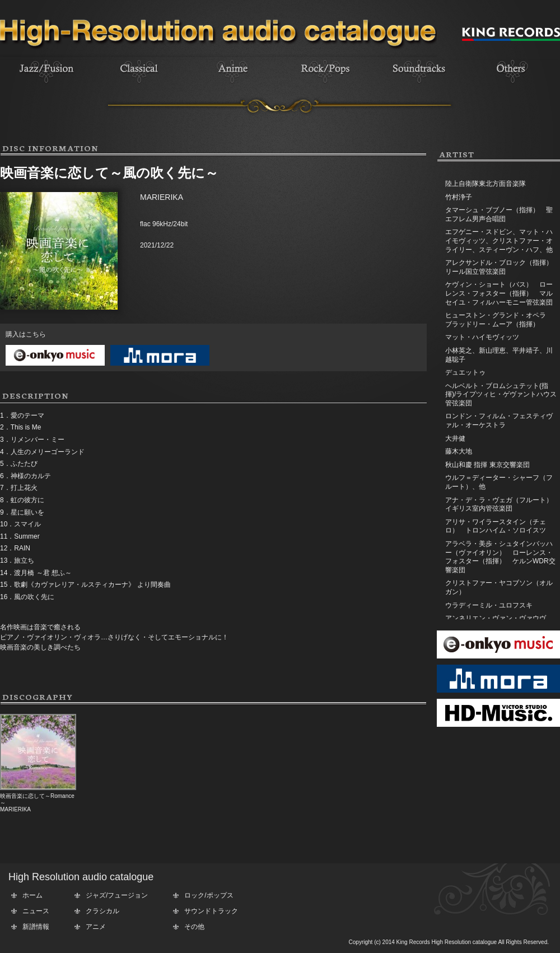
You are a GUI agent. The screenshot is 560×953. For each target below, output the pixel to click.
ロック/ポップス (209, 895)
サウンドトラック (211, 911)
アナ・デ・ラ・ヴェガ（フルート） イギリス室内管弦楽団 (502, 504)
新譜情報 (36, 927)
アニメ (96, 927)
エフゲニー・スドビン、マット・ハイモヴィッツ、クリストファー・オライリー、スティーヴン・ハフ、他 (499, 240)
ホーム (32, 895)
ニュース (36, 911)
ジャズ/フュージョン (117, 895)
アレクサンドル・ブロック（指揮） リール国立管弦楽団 (502, 267)
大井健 (455, 438)
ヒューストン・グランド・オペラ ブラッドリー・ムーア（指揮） (502, 320)
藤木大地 (459, 451)
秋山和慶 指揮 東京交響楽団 (487, 465)
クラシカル (102, 911)
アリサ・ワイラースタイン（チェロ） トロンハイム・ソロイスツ (496, 526)
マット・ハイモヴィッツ (482, 337)
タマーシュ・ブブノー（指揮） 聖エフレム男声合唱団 (499, 214)
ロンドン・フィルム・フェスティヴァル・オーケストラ (499, 421)
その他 (194, 927)
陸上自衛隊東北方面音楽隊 (486, 184)
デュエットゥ (465, 372)
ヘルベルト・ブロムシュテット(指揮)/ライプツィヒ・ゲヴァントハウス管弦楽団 (501, 394)
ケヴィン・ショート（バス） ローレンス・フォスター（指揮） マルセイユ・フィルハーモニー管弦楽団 (499, 293)
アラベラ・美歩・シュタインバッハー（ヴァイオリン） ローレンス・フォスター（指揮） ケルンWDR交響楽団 (500, 557)
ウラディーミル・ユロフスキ (489, 605)
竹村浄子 (459, 197)
